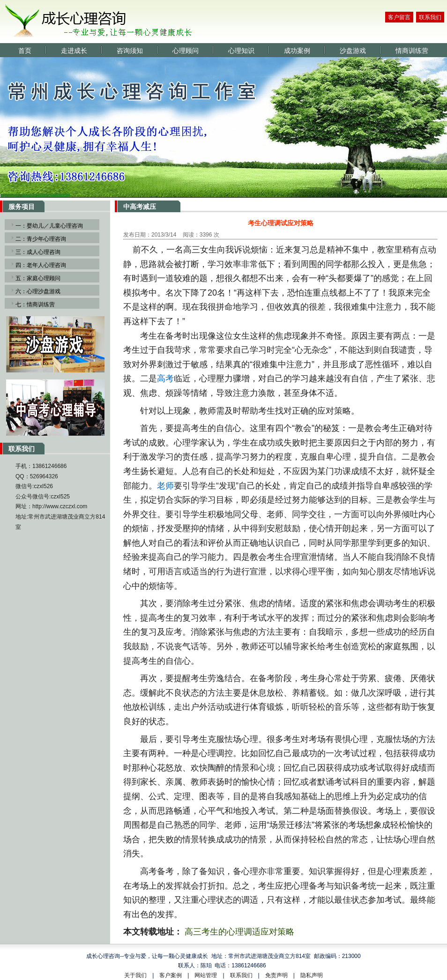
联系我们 (430, 17)
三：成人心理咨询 (38, 252)
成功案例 (297, 51)
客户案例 (171, 975)
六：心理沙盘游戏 (38, 291)
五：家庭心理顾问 (38, 278)
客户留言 (399, 17)
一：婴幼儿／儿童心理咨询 (49, 226)
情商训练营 (412, 51)
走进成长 (74, 51)
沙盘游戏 (353, 51)
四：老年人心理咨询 (41, 265)
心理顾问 (186, 51)
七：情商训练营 (35, 304)
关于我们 (135, 975)
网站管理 (206, 975)
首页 (25, 51)
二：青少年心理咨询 (41, 239)
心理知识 (241, 51)
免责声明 (276, 975)
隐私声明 (312, 975)
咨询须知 (130, 51)
